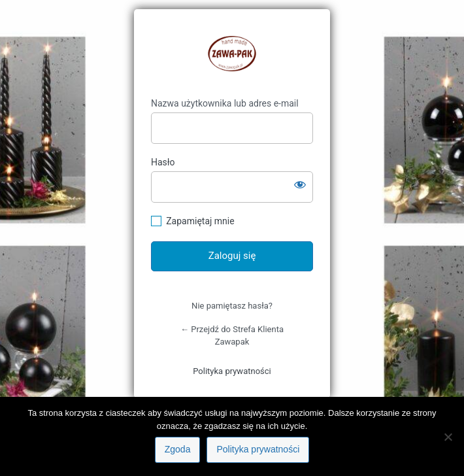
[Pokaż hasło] (300, 184)
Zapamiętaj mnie (200, 221)
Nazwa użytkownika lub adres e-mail (225, 103)
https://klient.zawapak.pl (232, 54)
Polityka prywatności (232, 371)
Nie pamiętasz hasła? (232, 306)
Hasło (163, 162)
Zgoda (178, 449)
